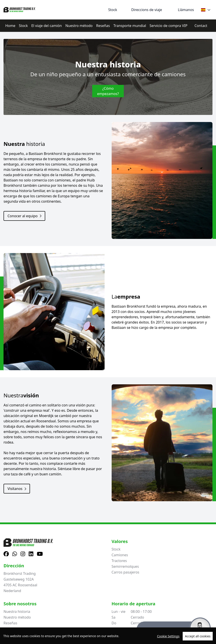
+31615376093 (129, 632)
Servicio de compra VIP (169, 26)
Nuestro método (79, 26)
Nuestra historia (17, 612)
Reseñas (103, 26)
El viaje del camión (47, 26)
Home (10, 26)
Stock (23, 26)
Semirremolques (125, 566)
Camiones (120, 555)
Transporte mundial (130, 26)
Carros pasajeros (126, 572)
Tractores (119, 561)
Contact (201, 26)
